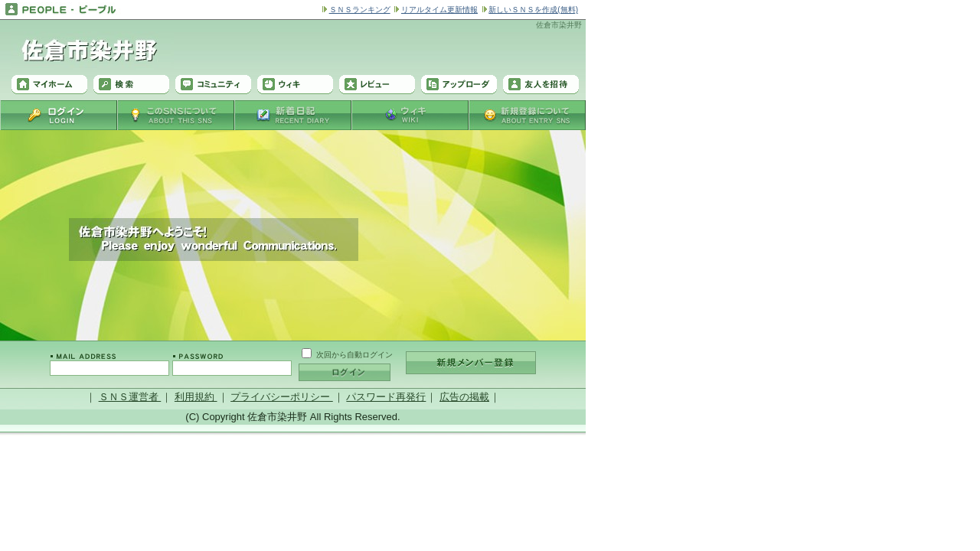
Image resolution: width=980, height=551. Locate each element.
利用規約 (196, 397)
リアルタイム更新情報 (439, 10)
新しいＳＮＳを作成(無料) (533, 10)
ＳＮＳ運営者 (130, 397)
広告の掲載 (464, 397)
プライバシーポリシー (282, 397)
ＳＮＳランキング (360, 10)
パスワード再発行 (386, 397)
